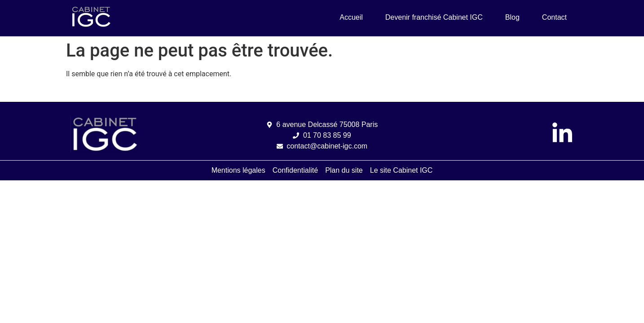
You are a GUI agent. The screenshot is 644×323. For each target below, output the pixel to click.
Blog (512, 17)
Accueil (351, 17)
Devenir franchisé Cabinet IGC (434, 17)
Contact (554, 17)
